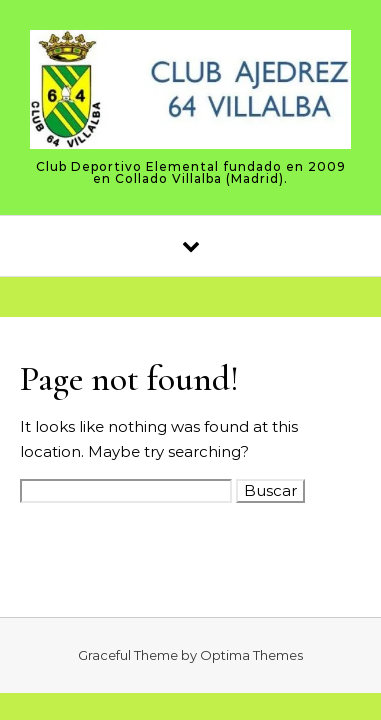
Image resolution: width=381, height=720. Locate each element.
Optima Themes (251, 655)
